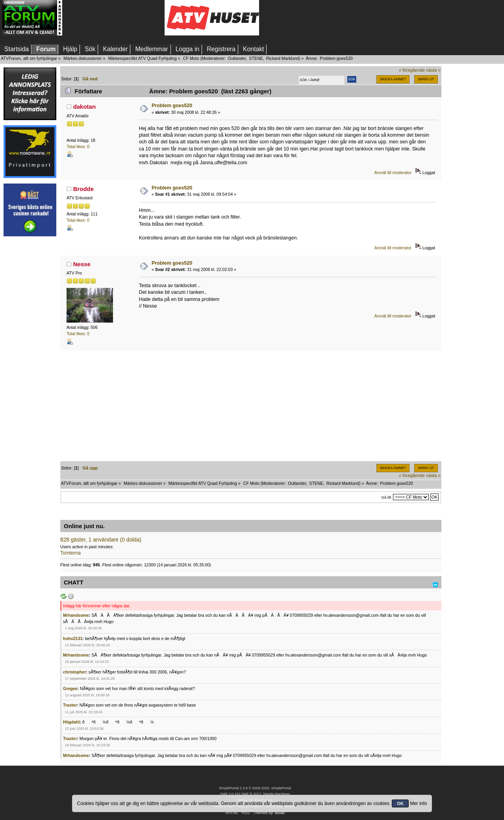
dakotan (84, 107)
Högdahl (71, 722)
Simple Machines (276, 794)
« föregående (412, 70)
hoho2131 (73, 638)
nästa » (433, 70)
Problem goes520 (172, 106)
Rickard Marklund (283, 58)
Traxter (70, 705)
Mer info (418, 803)
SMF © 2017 (251, 794)
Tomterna (70, 553)
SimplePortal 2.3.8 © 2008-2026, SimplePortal (255, 788)
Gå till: (386, 497)
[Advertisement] (113, 18)
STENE (256, 58)
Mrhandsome (76, 615)
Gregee (70, 688)
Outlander (237, 58)
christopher (74, 672)
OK (400, 803)
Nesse (82, 264)
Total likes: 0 (78, 147)
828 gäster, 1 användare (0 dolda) (101, 540)
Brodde (83, 189)
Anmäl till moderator (393, 173)
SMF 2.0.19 (229, 794)
